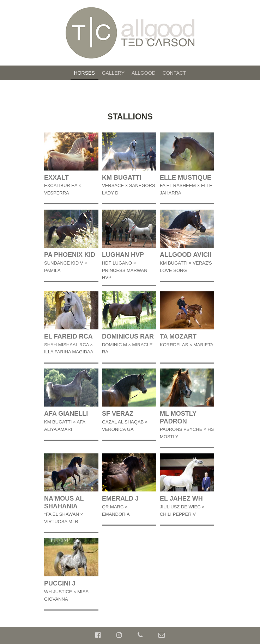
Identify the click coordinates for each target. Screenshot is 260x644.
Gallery (113, 73)
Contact (174, 73)
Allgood (144, 73)
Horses (84, 73)
